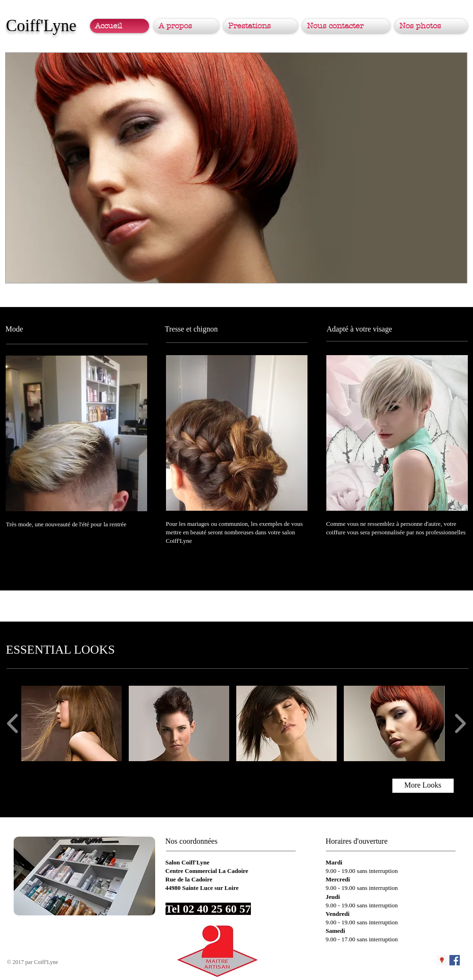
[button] (236, 168)
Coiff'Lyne (41, 26)
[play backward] (13, 723)
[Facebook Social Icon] (455, 960)
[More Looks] (423, 786)
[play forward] (460, 723)
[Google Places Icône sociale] (442, 960)
